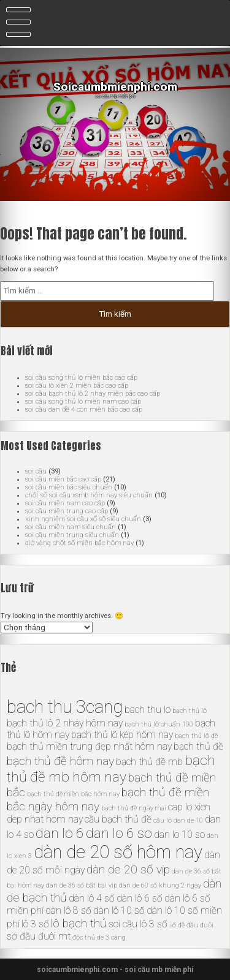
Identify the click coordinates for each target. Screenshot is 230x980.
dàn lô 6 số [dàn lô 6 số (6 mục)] (140, 898)
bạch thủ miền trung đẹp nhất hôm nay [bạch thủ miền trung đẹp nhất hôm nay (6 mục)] (89, 746)
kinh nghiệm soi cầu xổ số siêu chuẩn (83, 519)
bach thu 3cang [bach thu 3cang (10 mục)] (65, 707)
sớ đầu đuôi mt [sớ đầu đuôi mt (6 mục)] (39, 936)
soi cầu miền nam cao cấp (65, 503)
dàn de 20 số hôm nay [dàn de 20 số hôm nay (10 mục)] (118, 852)
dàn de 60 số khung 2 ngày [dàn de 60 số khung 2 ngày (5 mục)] (160, 885)
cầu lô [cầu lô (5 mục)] (163, 820)
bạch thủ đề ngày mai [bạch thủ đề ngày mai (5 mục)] (134, 808)
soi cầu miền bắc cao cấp (63, 479)
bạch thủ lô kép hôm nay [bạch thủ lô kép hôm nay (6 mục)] (122, 735)
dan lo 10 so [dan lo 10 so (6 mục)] (179, 835)
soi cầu (36, 471)
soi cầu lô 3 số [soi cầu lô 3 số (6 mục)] (138, 924)
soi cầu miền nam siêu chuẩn (71, 527)
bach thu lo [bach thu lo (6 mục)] (148, 710)
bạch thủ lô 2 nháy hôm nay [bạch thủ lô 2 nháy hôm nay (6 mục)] (65, 723)
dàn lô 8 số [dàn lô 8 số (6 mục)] (68, 910)
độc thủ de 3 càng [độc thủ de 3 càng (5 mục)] (99, 937)
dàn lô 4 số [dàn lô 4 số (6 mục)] (92, 898)
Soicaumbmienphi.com (115, 87)
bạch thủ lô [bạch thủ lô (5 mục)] (190, 711)
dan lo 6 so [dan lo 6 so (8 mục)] (119, 833)
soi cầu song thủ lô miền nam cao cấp (83, 401)
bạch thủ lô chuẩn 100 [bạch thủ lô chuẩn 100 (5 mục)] (159, 724)
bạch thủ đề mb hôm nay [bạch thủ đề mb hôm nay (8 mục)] (111, 769)
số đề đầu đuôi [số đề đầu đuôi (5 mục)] (191, 925)
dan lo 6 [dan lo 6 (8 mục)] (60, 833)
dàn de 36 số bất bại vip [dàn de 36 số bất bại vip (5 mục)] (82, 885)
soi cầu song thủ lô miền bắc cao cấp (81, 378)
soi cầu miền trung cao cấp (67, 511)
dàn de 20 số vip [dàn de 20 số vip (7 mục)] (128, 869)
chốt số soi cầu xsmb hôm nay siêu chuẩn (89, 495)
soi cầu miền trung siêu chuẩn (72, 535)
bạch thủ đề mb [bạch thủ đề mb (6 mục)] (149, 762)
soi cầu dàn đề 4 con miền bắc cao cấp (84, 409)
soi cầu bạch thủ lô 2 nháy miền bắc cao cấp (93, 394)
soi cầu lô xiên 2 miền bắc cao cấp (77, 386)
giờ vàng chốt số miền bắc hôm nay (79, 543)
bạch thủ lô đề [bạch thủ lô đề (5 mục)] (196, 736)
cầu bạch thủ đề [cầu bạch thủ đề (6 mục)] (118, 819)
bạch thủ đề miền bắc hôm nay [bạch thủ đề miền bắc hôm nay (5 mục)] (73, 794)
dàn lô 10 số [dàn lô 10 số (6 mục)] (119, 910)
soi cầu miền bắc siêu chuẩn (69, 487)
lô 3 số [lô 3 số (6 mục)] (35, 924)
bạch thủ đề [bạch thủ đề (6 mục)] (198, 746)
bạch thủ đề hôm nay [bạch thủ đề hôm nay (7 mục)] (60, 761)
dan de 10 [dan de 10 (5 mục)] (188, 820)
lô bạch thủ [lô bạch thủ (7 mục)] (79, 923)
